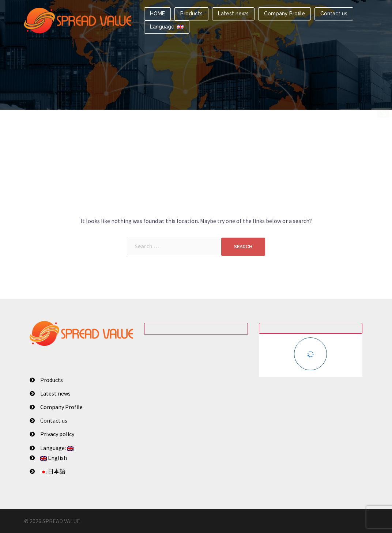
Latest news (233, 14)
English (54, 458)
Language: (167, 27)
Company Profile (284, 14)
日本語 (53, 471)
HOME (157, 14)
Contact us (334, 14)
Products (191, 14)
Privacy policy (57, 434)
